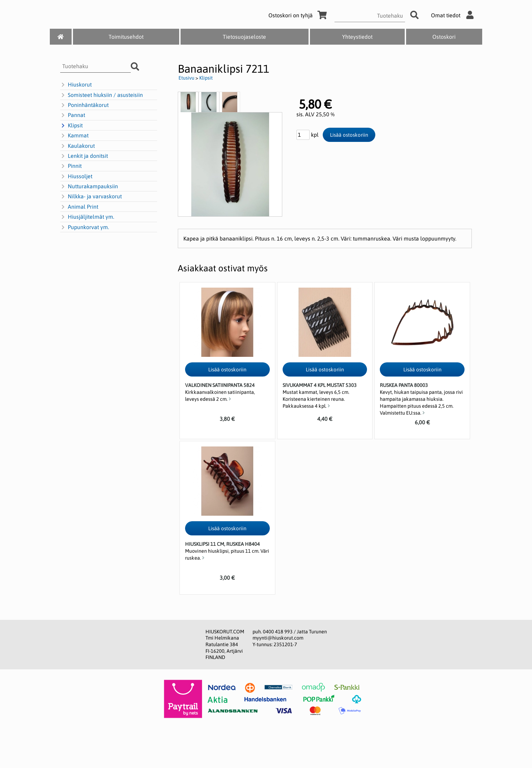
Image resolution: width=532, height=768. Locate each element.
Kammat (74, 136)
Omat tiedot (454, 15)
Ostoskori (444, 37)
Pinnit (71, 166)
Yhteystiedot (357, 37)
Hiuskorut (76, 85)
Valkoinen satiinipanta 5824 (220, 385)
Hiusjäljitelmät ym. (87, 217)
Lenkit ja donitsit (84, 156)
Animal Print (79, 207)
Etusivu (186, 78)
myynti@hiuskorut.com (278, 638)
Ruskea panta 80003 (404, 385)
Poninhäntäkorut (84, 105)
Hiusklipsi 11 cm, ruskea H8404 (222, 544)
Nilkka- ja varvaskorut (91, 197)
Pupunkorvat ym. (85, 227)
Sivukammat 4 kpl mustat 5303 (320, 385)
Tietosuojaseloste (244, 37)
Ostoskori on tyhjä (299, 15)
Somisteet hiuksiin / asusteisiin (102, 95)
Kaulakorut (77, 146)
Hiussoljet (76, 177)
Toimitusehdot (126, 37)
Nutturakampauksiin (89, 187)
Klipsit (71, 126)
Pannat (73, 115)
